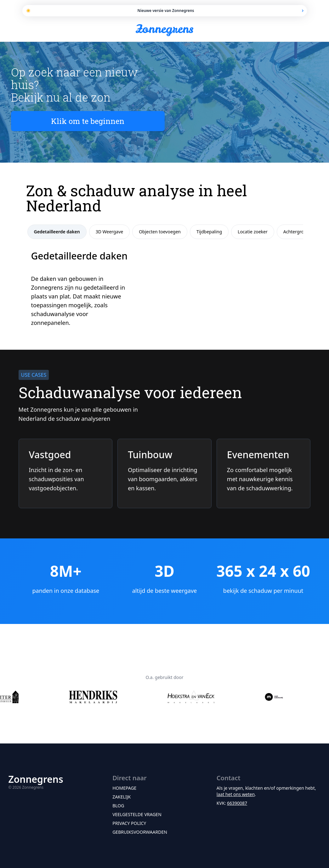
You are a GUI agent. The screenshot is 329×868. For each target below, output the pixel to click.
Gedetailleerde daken (57, 232)
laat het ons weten (236, 794)
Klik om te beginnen (88, 121)
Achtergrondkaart (302, 232)
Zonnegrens (165, 29)
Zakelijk (122, 797)
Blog (118, 806)
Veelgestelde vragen (137, 814)
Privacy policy (129, 823)
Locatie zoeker (253, 232)
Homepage (124, 788)
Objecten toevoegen (160, 232)
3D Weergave (110, 232)
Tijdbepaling (209, 232)
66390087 (237, 803)
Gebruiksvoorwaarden (140, 832)
